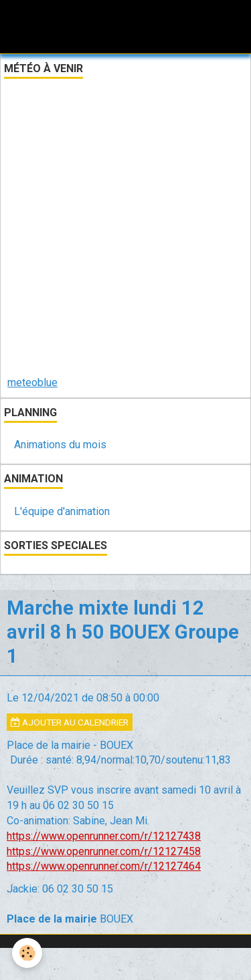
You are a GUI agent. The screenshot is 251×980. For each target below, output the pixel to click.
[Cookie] (27, 953)
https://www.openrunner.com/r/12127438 (104, 836)
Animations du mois (60, 445)
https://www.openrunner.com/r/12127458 (104, 851)
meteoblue (32, 382)
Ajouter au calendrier (70, 722)
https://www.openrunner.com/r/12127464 (104, 866)
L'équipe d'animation (62, 511)
